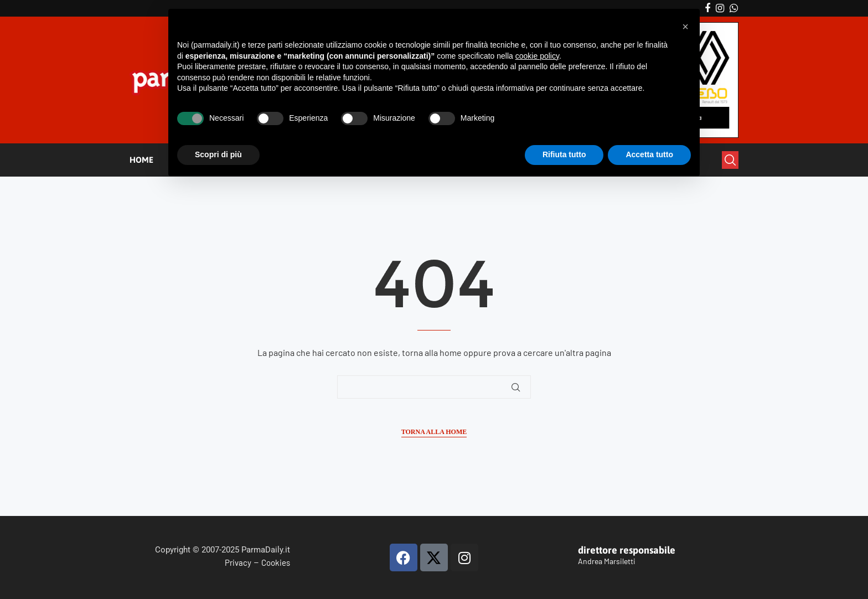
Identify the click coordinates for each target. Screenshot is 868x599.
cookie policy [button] (537, 56)
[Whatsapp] (734, 8)
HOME (141, 160)
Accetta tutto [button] (649, 154)
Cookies (276, 562)
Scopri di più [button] (218, 154)
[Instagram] (720, 8)
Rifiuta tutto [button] (564, 154)
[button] (685, 27)
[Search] (730, 160)
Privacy (238, 562)
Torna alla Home (434, 432)
